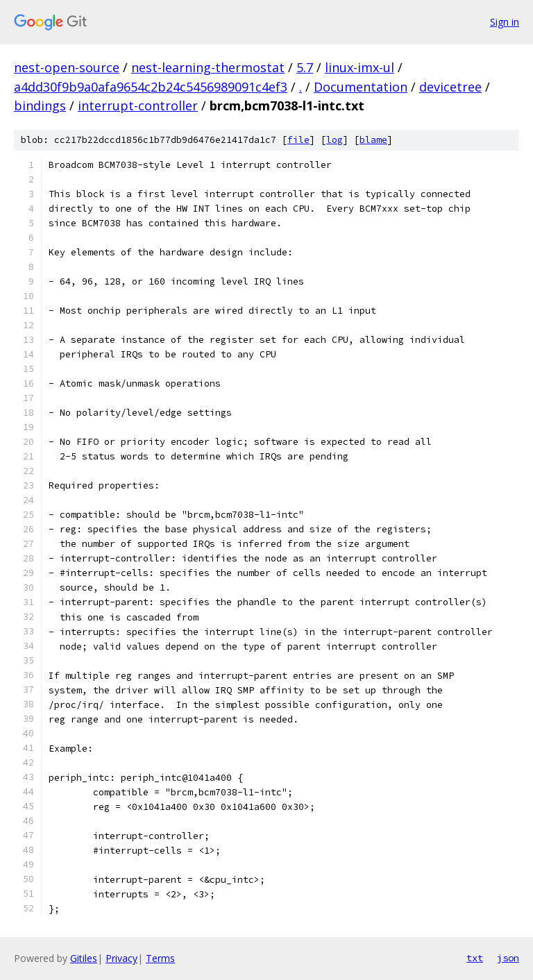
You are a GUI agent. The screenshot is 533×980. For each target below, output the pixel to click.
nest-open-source (67, 67)
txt (475, 958)
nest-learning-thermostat (208, 67)
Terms (160, 958)
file (298, 140)
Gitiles (84, 958)
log (335, 140)
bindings (40, 105)
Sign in (505, 22)
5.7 (305, 67)
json (508, 958)
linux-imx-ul (359, 67)
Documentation (361, 87)
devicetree (450, 87)
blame (373, 140)
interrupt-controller (138, 105)
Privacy (121, 958)
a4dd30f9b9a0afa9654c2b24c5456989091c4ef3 (151, 87)
